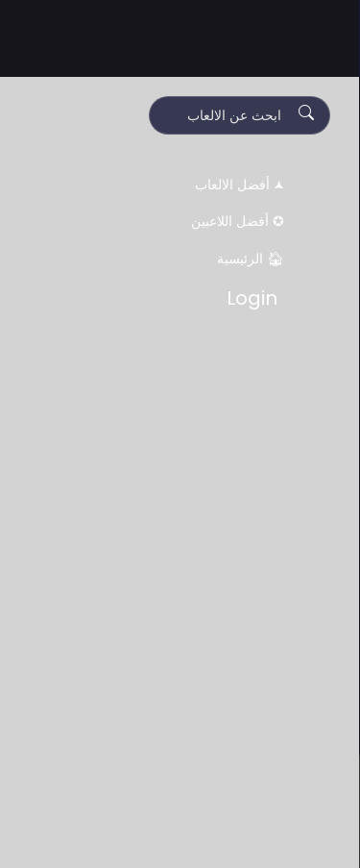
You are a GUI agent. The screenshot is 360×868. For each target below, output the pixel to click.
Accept (226, 832)
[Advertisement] (180, 682)
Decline (136, 832)
